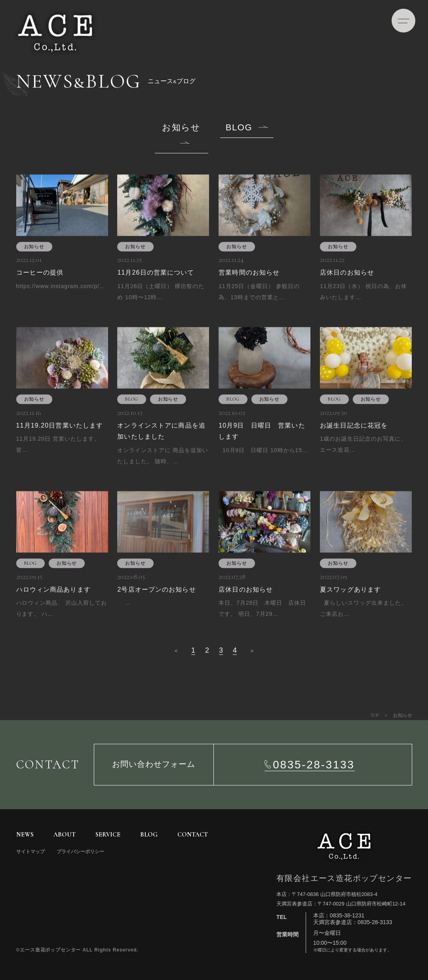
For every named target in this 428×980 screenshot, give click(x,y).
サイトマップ (30, 852)
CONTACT (193, 835)
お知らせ (181, 128)
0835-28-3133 (314, 765)
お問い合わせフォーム (154, 764)
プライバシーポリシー (80, 852)
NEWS (25, 835)
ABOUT (65, 835)
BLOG (239, 128)
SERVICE (108, 835)
